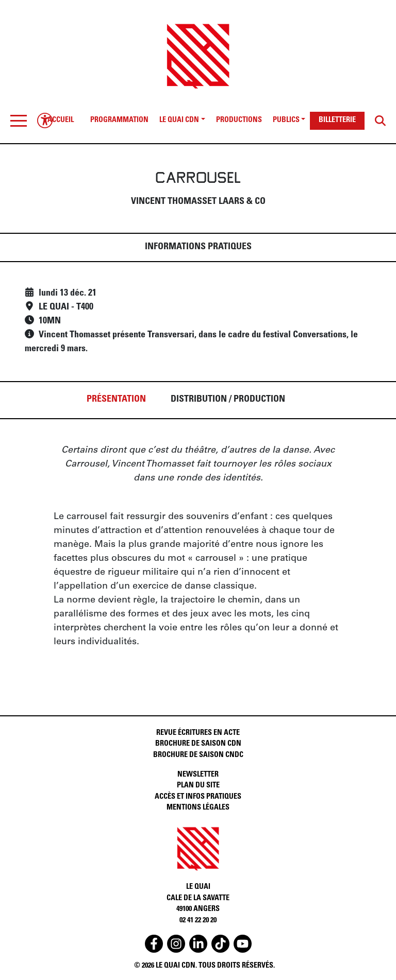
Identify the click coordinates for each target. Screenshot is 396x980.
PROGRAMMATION (119, 121)
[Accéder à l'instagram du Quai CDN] (176, 944)
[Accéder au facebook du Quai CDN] (154, 944)
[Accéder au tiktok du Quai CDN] (220, 944)
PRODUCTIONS (239, 121)
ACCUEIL (61, 121)
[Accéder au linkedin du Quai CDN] (198, 944)
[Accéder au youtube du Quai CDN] (243, 944)
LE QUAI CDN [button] (179, 121)
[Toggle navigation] (19, 121)
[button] (19, 121)
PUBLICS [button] (286, 121)
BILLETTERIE (337, 121)
